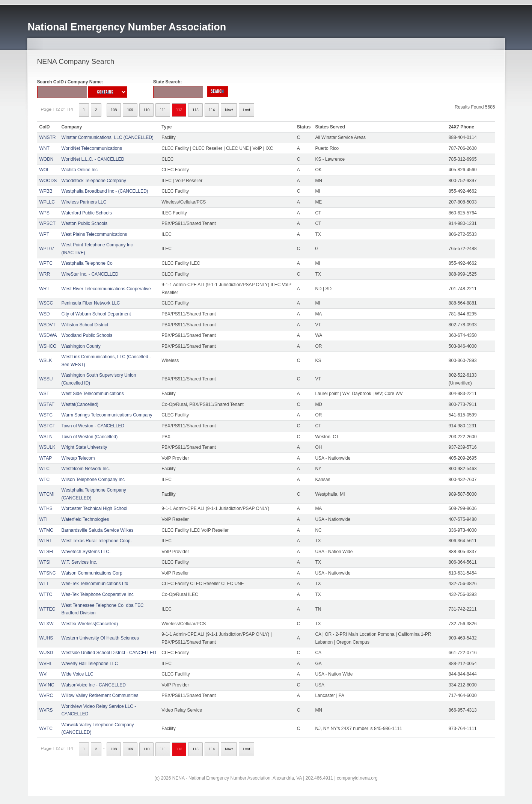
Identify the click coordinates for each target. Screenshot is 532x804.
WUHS (46, 638)
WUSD (46, 653)
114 (212, 110)
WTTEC (47, 609)
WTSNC (48, 573)
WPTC (46, 263)
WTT (44, 584)
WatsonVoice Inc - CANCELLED (93, 685)
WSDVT (47, 325)
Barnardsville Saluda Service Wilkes (97, 530)
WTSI (45, 562)
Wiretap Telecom (78, 458)
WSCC (46, 303)
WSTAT (47, 404)
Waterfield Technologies (85, 519)
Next (229, 110)
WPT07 (47, 249)
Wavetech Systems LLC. (86, 552)
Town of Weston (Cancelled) (89, 437)
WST (44, 394)
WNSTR (48, 137)
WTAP (46, 458)
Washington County (81, 346)
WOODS (48, 181)
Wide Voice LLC (77, 674)
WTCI (45, 480)
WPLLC (47, 202)
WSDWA (48, 335)
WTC (44, 469)
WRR (45, 274)
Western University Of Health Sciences (100, 638)
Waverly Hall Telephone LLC (90, 664)
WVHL (46, 664)
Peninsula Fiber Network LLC (90, 303)
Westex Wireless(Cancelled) (90, 624)
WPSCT (47, 223)
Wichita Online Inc (79, 170)
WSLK (46, 361)
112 (179, 110)
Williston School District (85, 325)
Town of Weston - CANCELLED (93, 426)
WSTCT (47, 426)
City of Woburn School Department (96, 314)
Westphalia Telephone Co (87, 263)
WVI (44, 674)
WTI (44, 519)
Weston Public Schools (84, 223)
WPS (44, 213)
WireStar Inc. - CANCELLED (90, 274)
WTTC (46, 594)
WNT (44, 148)
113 (195, 110)
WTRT (46, 541)
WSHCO (48, 346)
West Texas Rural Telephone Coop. (96, 541)
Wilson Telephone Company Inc (93, 480)
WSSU (46, 379)
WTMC (46, 530)
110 (147, 110)
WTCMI (47, 494)
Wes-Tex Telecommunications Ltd (95, 584)
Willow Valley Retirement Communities (100, 695)
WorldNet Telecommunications (92, 148)
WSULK (47, 447)
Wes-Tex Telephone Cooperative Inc (97, 594)
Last (246, 110)
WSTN (46, 437)
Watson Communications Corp (92, 573)
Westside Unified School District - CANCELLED (109, 653)
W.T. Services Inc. (79, 562)
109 (130, 110)
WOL (44, 170)
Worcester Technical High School (94, 508)
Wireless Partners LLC (84, 202)
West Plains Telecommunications (94, 234)
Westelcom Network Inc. (85, 469)
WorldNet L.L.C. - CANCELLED (93, 159)
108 (114, 110)
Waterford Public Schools (86, 213)
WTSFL (47, 552)
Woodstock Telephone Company (93, 181)
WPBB (46, 191)
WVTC (46, 729)
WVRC (46, 695)
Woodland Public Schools (87, 335)
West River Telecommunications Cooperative (106, 289)
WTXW (47, 624)
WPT (44, 234)
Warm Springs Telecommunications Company (107, 415)
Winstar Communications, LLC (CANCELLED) (107, 137)
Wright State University (84, 447)
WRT (44, 289)
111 (163, 110)
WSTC (46, 415)
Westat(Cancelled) (80, 404)
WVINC (47, 685)
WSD (45, 314)
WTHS (46, 508)
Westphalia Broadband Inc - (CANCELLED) (105, 191)
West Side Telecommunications (92, 394)
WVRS (46, 710)
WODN (47, 159)
